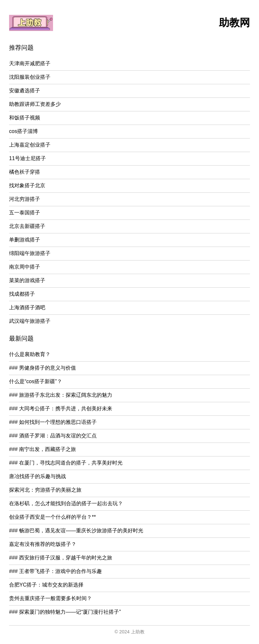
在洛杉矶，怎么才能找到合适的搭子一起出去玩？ (66, 503)
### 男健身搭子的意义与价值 (43, 368)
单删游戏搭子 (25, 240)
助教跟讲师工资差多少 (35, 104)
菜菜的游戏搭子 (27, 280)
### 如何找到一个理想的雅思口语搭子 (53, 422)
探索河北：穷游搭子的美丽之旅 (45, 490)
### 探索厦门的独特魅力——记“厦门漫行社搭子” (65, 612)
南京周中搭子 (25, 267)
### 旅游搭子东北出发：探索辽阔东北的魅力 (61, 395)
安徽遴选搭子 (25, 91)
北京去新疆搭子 (27, 226)
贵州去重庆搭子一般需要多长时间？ (50, 598)
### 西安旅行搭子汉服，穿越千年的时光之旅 (61, 558)
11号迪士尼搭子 (27, 158)
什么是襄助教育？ (30, 354)
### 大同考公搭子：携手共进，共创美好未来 (61, 409)
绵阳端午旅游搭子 (30, 253)
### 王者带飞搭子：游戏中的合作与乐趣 (55, 571)
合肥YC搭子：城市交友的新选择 (46, 585)
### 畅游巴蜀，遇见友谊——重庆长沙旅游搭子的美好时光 (76, 531)
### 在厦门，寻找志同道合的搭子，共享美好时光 (66, 463)
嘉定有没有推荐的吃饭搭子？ (43, 544)
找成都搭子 (22, 294)
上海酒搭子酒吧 (27, 307)
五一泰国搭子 (25, 213)
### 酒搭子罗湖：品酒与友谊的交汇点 (53, 436)
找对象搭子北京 (27, 185)
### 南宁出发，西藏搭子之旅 (43, 449)
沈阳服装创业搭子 (30, 77)
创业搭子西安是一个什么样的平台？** (52, 517)
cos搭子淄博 (23, 131)
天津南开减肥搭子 (30, 63)
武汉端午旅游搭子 (30, 321)
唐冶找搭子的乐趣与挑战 (38, 476)
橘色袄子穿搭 (25, 172)
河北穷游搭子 (25, 199)
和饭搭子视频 (25, 118)
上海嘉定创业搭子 (30, 145)
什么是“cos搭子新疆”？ (36, 381)
